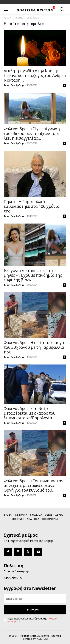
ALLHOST (43, 639)
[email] (35, 599)
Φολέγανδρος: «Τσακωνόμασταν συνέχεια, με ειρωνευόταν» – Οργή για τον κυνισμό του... (34, 485)
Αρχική (7, 18)
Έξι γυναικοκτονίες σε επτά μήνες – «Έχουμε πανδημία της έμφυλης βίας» (33, 275)
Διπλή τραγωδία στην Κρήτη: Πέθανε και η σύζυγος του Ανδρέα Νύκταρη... (35, 75)
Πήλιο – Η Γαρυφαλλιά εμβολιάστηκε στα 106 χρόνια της (32, 206)
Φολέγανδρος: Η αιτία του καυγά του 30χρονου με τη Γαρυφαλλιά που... (34, 347)
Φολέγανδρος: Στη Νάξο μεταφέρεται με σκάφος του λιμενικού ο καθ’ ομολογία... (30, 413)
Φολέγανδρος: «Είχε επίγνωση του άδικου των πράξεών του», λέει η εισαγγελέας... (32, 133)
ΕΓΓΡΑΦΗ (35, 610)
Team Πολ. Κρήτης (14, 85)
